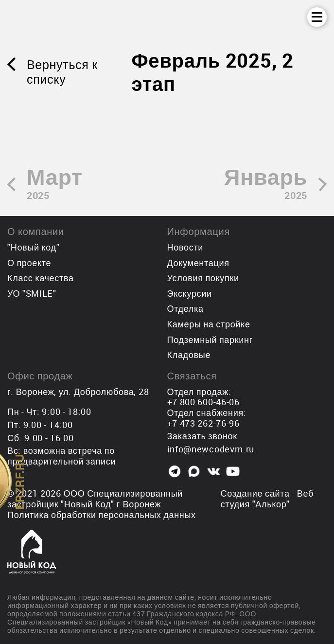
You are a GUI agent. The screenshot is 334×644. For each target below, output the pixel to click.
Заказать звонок (202, 436)
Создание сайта (255, 493)
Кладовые (189, 355)
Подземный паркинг (210, 340)
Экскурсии (190, 293)
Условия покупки (203, 278)
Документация (198, 263)
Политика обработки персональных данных (102, 515)
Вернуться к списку (62, 72)
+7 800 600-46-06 (203, 402)
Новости (185, 247)
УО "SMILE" (32, 293)
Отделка (185, 308)
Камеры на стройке (209, 324)
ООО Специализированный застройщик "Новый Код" (95, 499)
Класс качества (41, 278)
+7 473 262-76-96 (203, 423)
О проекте (29, 263)
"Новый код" (33, 247)
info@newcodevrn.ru (211, 449)
